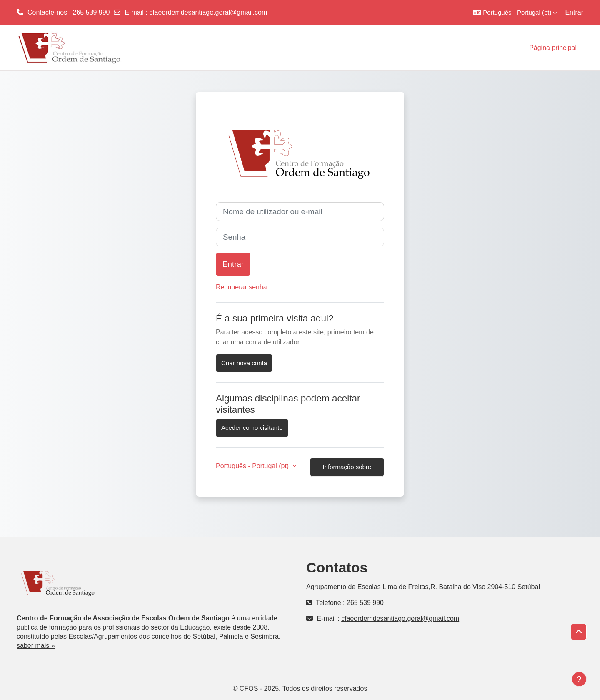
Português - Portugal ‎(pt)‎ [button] (253, 466)
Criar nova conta (244, 363)
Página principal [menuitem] (553, 48)
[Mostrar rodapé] (579, 679)
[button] (515, 13)
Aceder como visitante (252, 428)
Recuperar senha (241, 287)
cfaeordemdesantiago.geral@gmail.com (208, 12)
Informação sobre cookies (347, 470)
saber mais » (36, 646)
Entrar (574, 12)
